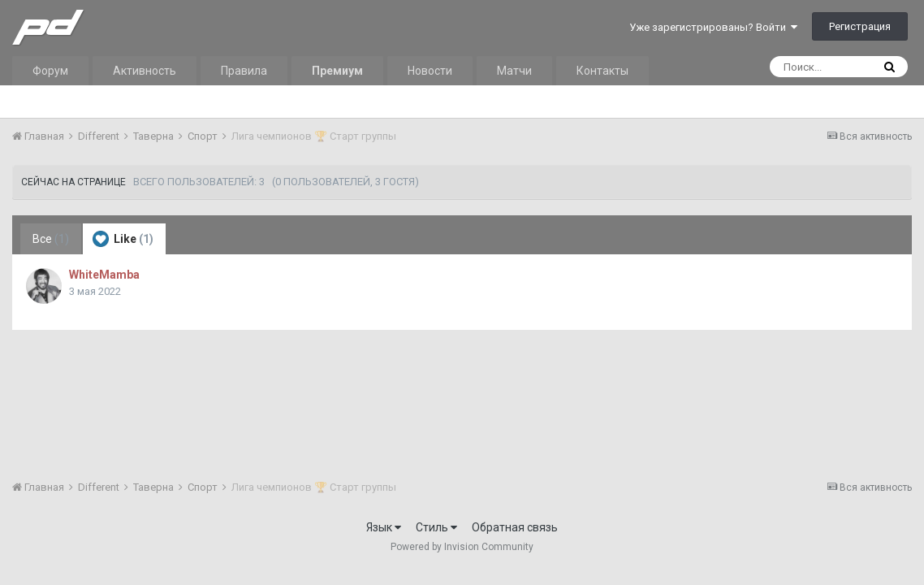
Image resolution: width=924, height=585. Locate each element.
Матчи (514, 71)
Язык (384, 527)
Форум (50, 71)
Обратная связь (515, 527)
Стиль (436, 527)
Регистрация (860, 26)
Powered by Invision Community (462, 547)
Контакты (602, 71)
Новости (430, 71)
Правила (244, 71)
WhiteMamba (104, 275)
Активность (145, 71)
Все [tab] (51, 239)
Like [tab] (123, 239)
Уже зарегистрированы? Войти (713, 27)
